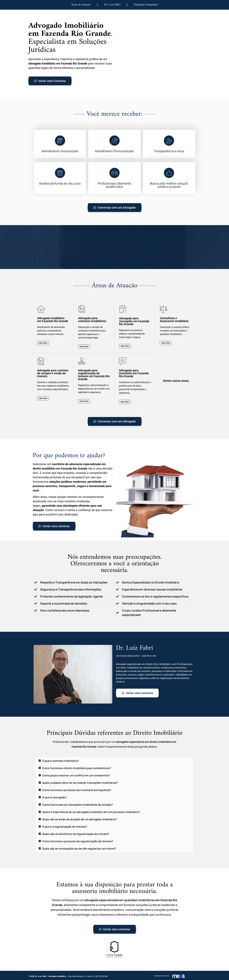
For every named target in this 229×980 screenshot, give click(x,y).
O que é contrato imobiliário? (60, 761)
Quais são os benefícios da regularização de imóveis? (76, 834)
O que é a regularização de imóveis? (65, 826)
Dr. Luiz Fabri (112, 5)
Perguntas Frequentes (146, 5)
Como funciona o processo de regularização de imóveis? (78, 841)
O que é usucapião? (54, 797)
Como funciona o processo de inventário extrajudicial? (77, 790)
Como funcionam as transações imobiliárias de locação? (78, 804)
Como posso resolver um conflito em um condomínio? (76, 775)
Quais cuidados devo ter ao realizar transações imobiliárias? (80, 783)
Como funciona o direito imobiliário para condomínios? (77, 768)
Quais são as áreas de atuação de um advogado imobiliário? (80, 819)
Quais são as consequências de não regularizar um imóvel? (79, 848)
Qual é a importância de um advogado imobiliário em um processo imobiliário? (91, 812)
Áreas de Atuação (81, 5)
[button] (114, 761)
